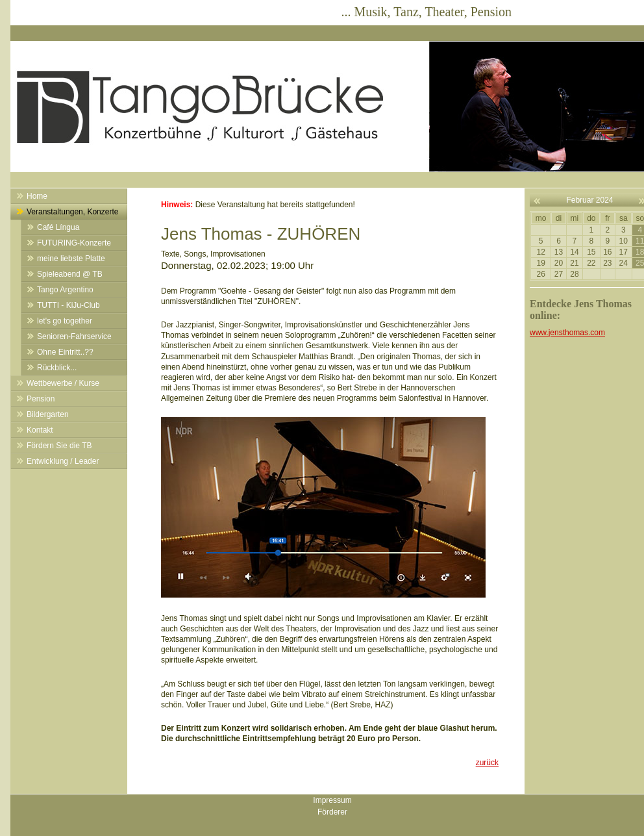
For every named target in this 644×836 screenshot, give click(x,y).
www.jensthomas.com (567, 333)
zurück (487, 763)
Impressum (332, 800)
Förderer (332, 812)
